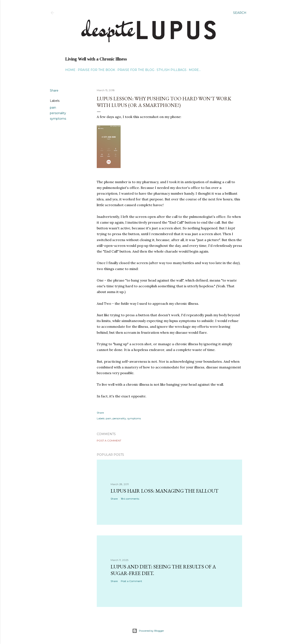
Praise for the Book (96, 70)
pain (53, 108)
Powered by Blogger (148, 631)
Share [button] (54, 91)
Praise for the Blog (136, 70)
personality (58, 113)
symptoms (58, 119)
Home (70, 70)
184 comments (130, 499)
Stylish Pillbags (172, 70)
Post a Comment (109, 441)
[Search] (240, 13)
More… (195, 70)
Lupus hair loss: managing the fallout (165, 491)
